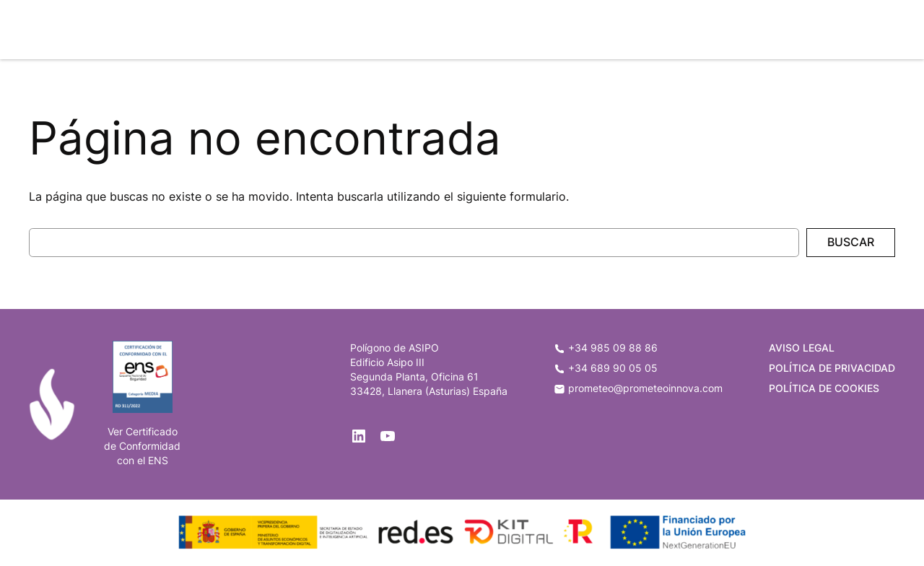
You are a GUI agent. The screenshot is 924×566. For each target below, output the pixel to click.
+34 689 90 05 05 (606, 368)
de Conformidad (142, 446)
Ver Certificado (143, 431)
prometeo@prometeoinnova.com (638, 388)
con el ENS (143, 460)
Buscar (851, 242)
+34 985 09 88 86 (606, 348)
